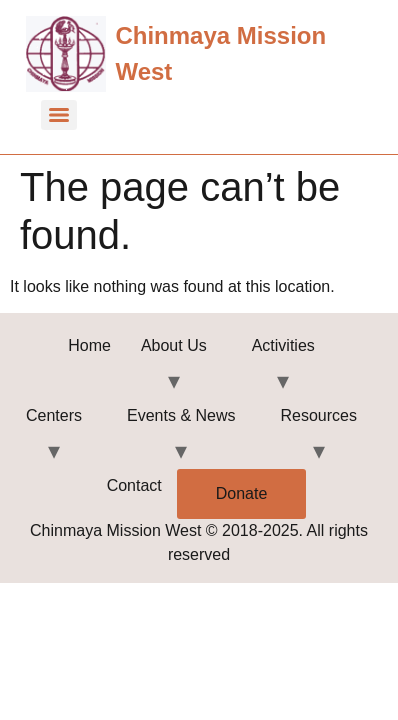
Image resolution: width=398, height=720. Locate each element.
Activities (283, 345)
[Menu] (59, 115)
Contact (134, 485)
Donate (242, 493)
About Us (174, 345)
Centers (54, 415)
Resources (319, 415)
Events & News (181, 415)
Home (89, 345)
